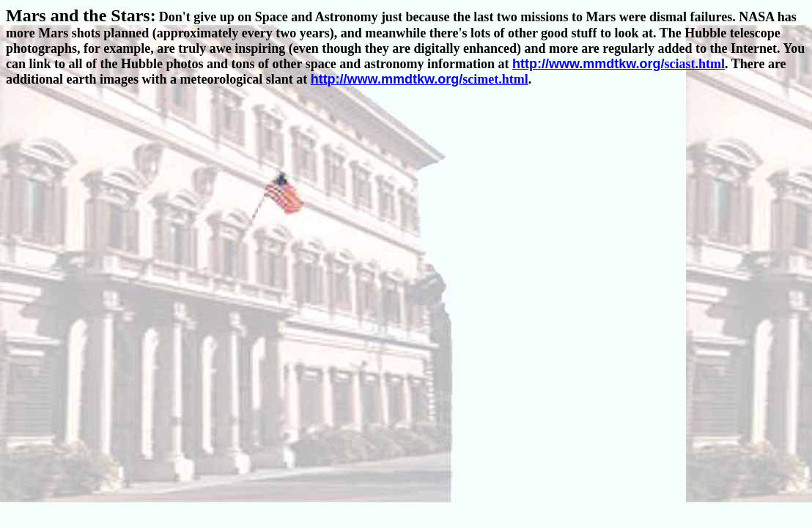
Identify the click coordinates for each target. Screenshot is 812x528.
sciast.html (619, 64)
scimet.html (420, 79)
